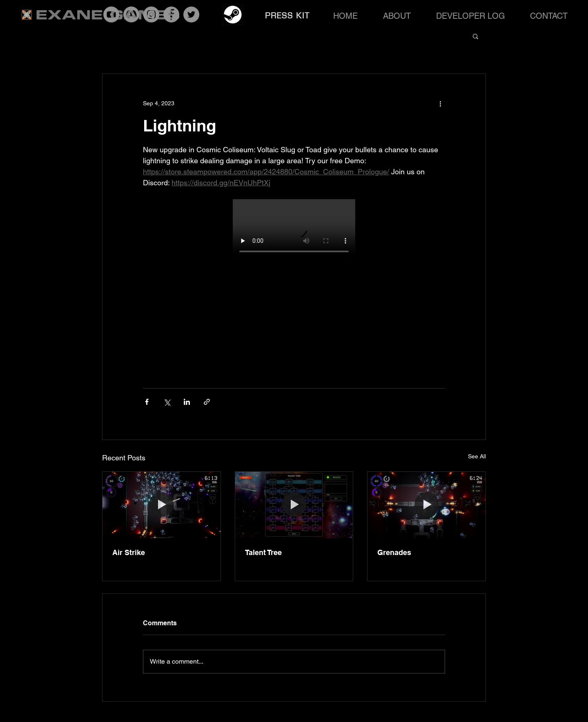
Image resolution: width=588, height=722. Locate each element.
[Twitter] (191, 14)
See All (477, 456)
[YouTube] (111, 14)
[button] (476, 36)
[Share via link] (207, 402)
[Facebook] (171, 14)
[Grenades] (427, 505)
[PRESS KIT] (288, 16)
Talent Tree (263, 552)
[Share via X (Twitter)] (167, 402)
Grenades (394, 552)
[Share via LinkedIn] (187, 402)
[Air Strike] (161, 505)
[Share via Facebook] (147, 402)
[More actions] (440, 103)
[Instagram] (151, 14)
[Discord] (131, 14)
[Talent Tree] (294, 505)
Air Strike (129, 552)
